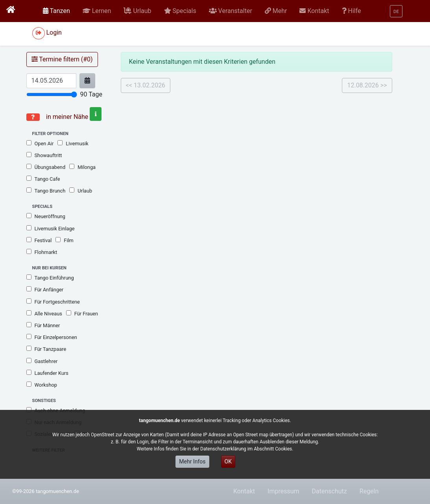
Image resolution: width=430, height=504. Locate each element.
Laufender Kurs (47, 373)
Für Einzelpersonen (52, 337)
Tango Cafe (43, 179)
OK (228, 461)
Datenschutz (329, 491)
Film (65, 240)
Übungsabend (46, 167)
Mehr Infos (192, 461)
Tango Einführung (50, 278)
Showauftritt (44, 155)
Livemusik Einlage (51, 228)
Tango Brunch (46, 191)
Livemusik (73, 143)
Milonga (82, 167)
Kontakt (244, 491)
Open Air (40, 143)
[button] (97, 11)
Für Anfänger (45, 289)
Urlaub (81, 191)
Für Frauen (82, 313)
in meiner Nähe (73, 117)
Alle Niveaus (44, 313)
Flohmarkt (42, 252)
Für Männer (43, 325)
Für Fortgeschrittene (53, 302)
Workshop (42, 385)
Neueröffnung (46, 216)
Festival (39, 240)
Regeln (369, 491)
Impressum (283, 491)
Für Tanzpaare (46, 349)
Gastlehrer (42, 361)
